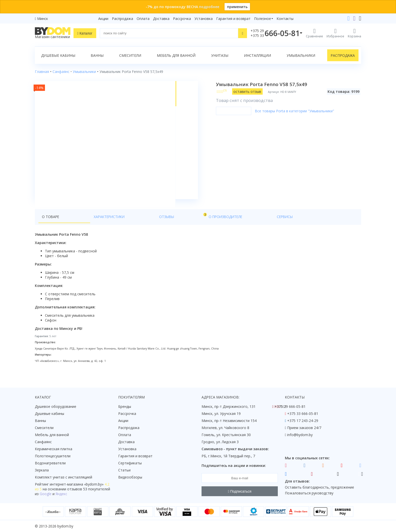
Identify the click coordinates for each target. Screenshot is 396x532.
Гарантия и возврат (233, 19)
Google (46, 494)
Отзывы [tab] (116, 224)
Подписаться (240, 491)
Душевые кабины (58, 55)
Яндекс (61, 494)
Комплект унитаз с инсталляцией (64, 477)
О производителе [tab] (147, 225)
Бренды (125, 407)
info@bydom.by (300, 435)
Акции (103, 19)
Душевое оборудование (56, 407)
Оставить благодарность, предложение (319, 487)
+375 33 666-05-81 (303, 414)
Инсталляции (257, 55)
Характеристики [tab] (83, 225)
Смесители (130, 55)
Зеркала (42, 470)
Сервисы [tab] (181, 225)
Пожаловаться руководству (309, 493)
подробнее (209, 7)
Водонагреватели (50, 463)
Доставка (161, 19)
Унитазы (220, 55)
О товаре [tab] (51, 225)
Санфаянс (43, 442)
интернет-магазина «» (77, 484)
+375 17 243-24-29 (303, 421)
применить (237, 7)
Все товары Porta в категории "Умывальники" (298, 111)
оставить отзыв (251, 91)
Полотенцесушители (53, 456)
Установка (204, 19)
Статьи (124, 470)
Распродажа (122, 19)
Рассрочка (182, 19)
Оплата (143, 19)
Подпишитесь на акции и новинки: (234, 466)
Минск (43, 19)
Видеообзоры (130, 477)
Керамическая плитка (54, 449)
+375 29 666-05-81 (290, 407)
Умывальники (301, 55)
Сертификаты (130, 463)
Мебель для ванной (176, 55)
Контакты (285, 19)
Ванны (97, 55)
